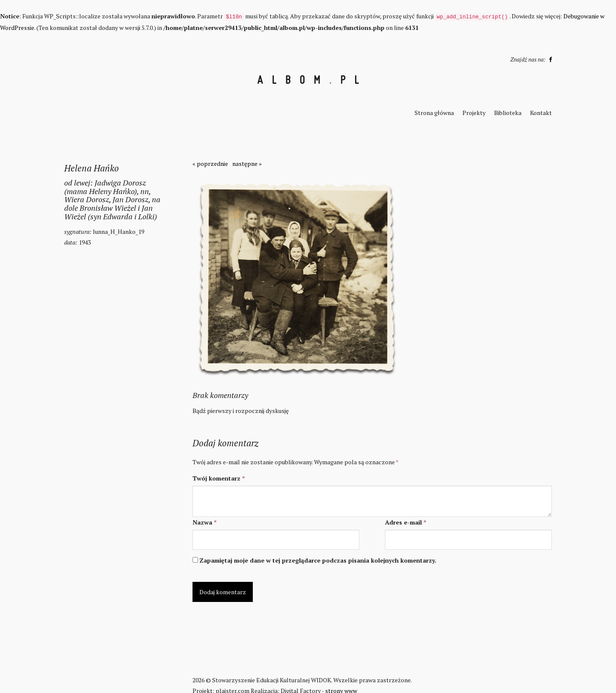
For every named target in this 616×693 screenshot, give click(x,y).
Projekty (474, 113)
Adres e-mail (406, 522)
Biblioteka (508, 113)
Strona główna (434, 113)
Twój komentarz (219, 478)
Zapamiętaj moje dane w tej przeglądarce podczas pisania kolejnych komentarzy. (318, 560)
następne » (247, 164)
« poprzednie (210, 164)
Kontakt (541, 113)
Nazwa (204, 522)
